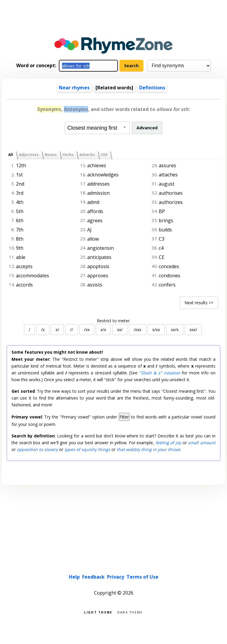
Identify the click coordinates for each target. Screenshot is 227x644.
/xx (87, 330)
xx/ (120, 330)
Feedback (93, 577)
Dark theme (130, 612)
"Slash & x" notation (160, 373)
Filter (124, 417)
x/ (57, 330)
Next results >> (199, 303)
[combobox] (97, 128)
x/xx (156, 330)
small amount (202, 443)
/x (43, 330)
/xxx (137, 330)
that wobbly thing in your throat (148, 449)
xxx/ (193, 330)
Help (74, 577)
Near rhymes (74, 88)
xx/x (175, 330)
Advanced (147, 128)
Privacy (116, 577)
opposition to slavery (37, 449)
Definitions (152, 88)
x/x (103, 330)
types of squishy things (87, 449)
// (72, 330)
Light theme (98, 612)
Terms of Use (142, 577)
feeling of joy (168, 443)
